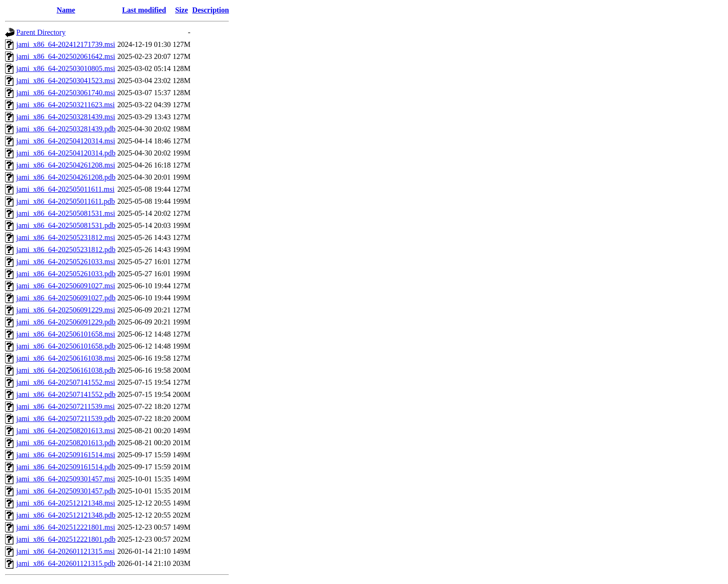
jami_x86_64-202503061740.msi (66, 93)
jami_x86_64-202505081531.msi (66, 213)
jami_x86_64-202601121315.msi (65, 551)
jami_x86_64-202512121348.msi (66, 503)
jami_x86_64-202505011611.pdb (66, 201)
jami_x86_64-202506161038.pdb (66, 370)
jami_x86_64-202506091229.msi (66, 310)
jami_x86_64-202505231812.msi (66, 237)
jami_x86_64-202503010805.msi (66, 68)
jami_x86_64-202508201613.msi (66, 431)
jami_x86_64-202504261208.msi (66, 165)
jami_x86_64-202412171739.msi (66, 44)
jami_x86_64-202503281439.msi (66, 117)
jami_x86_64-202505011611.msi (65, 189)
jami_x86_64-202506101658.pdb (66, 346)
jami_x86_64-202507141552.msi (66, 382)
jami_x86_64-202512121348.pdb (66, 515)
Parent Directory (41, 32)
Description (211, 10)
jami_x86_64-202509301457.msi (66, 479)
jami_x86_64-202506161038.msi (66, 358)
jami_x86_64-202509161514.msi (66, 455)
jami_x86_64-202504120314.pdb (66, 153)
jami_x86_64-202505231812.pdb (66, 250)
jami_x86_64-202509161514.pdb (66, 467)
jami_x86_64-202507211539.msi (65, 406)
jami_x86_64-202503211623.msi (65, 105)
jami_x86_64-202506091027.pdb (66, 298)
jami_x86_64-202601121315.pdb (66, 563)
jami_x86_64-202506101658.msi (66, 334)
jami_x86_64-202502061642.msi (66, 56)
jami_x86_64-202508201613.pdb (66, 443)
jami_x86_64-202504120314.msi (66, 141)
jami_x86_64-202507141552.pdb (66, 394)
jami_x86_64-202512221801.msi (66, 527)
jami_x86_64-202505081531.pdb (66, 225)
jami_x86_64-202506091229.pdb (66, 322)
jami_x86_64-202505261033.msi (66, 262)
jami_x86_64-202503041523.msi (66, 81)
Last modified (144, 10)
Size (182, 10)
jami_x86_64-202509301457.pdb (66, 491)
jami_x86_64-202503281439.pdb (66, 129)
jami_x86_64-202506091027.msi (66, 286)
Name (66, 10)
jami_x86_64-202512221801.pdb (66, 539)
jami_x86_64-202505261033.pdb (66, 274)
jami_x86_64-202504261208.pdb (66, 177)
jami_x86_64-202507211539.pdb (66, 419)
